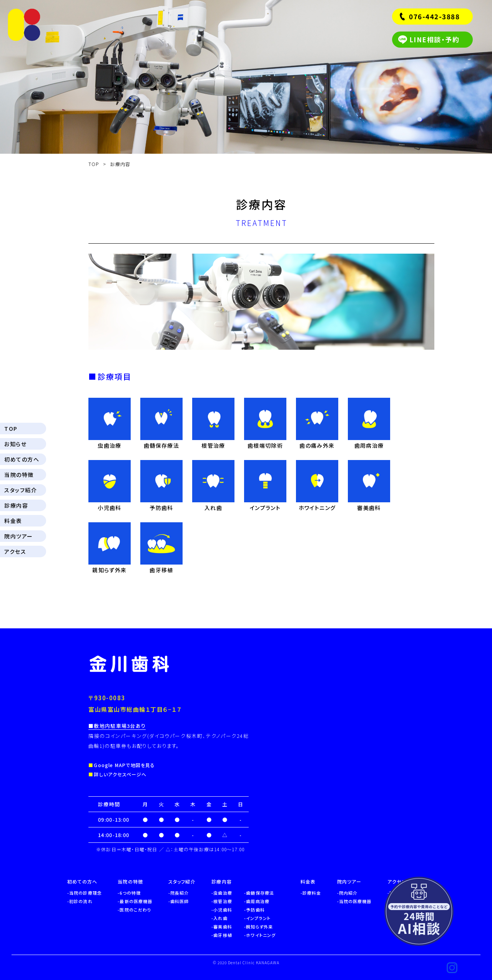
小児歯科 (223, 910)
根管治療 (223, 901)
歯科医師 (180, 901)
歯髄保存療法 (260, 893)
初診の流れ (81, 901)
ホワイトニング (261, 935)
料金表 (13, 521)
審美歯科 (223, 927)
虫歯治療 (223, 893)
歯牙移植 (223, 935)
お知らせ (15, 444)
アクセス (15, 551)
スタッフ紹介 (21, 490)
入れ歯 (220, 918)
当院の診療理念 (86, 893)
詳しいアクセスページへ (120, 774)
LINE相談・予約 (435, 39)
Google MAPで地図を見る (124, 765)
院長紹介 (180, 893)
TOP (11, 429)
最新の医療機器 (136, 901)
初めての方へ (22, 459)
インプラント (258, 918)
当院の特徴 (19, 475)
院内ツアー (19, 536)
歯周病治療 (258, 901)
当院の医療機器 (355, 901)
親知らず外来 (259, 927)
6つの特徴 (130, 893)
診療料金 (312, 893)
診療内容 (16, 505)
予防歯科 (255, 910)
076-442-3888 (434, 16)
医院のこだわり (135, 910)
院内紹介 (348, 893)
